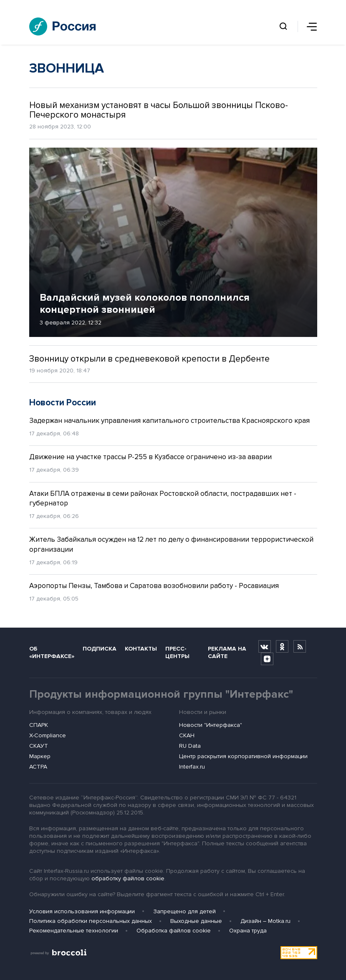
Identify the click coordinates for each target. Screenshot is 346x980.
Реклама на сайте (227, 652)
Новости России (63, 403)
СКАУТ (39, 746)
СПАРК (39, 725)
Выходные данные (196, 921)
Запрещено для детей (184, 911)
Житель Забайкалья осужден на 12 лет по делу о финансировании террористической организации (171, 544)
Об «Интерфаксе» (52, 652)
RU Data (190, 746)
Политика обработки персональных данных (91, 921)
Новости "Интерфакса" (211, 725)
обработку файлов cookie (128, 878)
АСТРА (38, 767)
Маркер (40, 756)
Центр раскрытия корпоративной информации (243, 756)
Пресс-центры (177, 652)
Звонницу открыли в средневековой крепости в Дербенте (149, 359)
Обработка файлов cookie (174, 931)
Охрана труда (248, 931)
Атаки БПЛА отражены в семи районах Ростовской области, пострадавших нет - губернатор (163, 499)
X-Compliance (48, 735)
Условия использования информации (82, 911)
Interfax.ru (192, 767)
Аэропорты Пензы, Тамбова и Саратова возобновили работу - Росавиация (154, 586)
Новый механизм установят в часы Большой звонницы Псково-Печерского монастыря (159, 110)
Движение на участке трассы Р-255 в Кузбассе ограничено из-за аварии (150, 457)
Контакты (141, 649)
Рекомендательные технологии (74, 931)
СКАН (187, 735)
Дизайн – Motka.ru (265, 921)
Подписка (100, 649)
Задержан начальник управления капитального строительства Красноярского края (169, 421)
